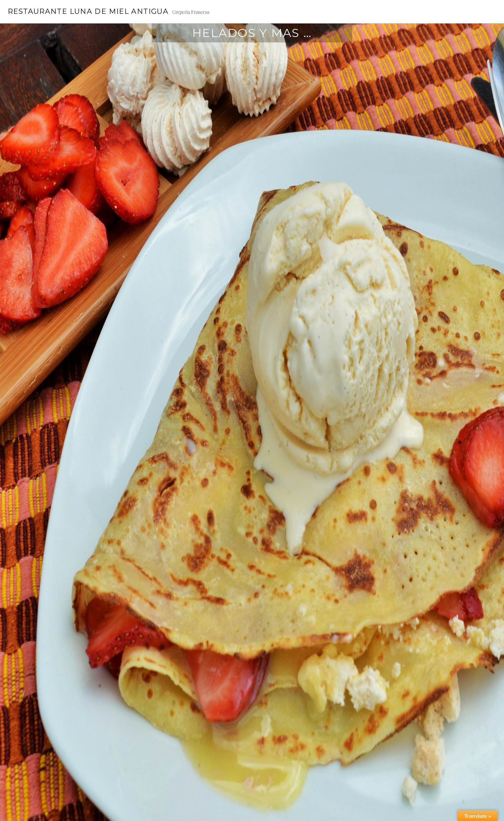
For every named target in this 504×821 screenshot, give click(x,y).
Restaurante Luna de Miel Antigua (88, 11)
